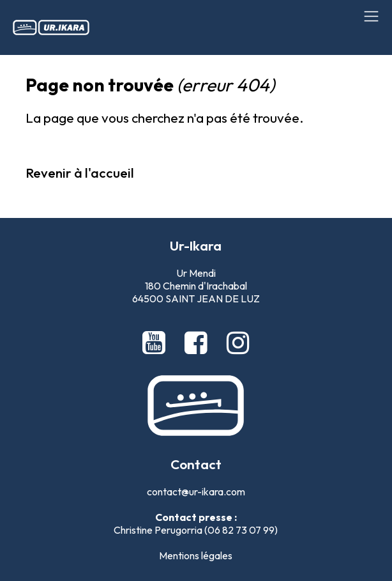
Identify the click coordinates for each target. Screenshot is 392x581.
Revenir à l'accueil (80, 173)
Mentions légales (196, 555)
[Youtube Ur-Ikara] (157, 342)
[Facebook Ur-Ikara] (199, 342)
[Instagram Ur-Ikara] (238, 342)
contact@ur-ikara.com (196, 492)
